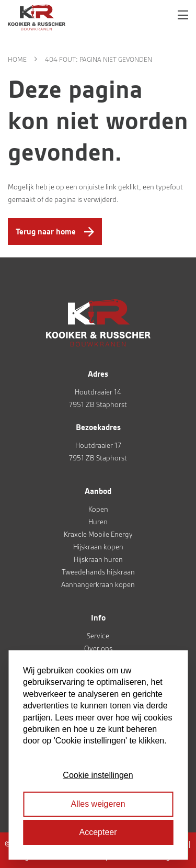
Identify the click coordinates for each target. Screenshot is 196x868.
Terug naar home (46, 232)
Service (98, 636)
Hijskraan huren (98, 559)
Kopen (98, 509)
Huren (98, 522)
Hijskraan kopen (98, 547)
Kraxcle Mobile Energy (98, 534)
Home (17, 59)
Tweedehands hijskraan (98, 572)
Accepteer (98, 832)
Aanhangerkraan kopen (98, 584)
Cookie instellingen (98, 775)
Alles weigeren (98, 804)
